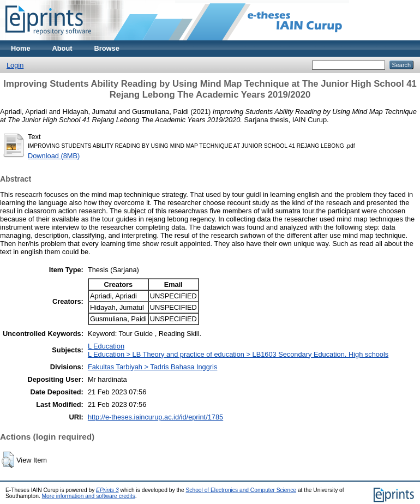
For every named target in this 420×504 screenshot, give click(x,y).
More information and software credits (89, 496)
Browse (107, 48)
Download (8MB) (54, 156)
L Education (106, 346)
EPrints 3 (107, 490)
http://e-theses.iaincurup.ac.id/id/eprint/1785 (155, 417)
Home (21, 48)
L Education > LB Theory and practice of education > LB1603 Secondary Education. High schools (238, 354)
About (62, 48)
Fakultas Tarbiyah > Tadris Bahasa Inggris (152, 367)
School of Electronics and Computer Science (241, 490)
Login (15, 65)
